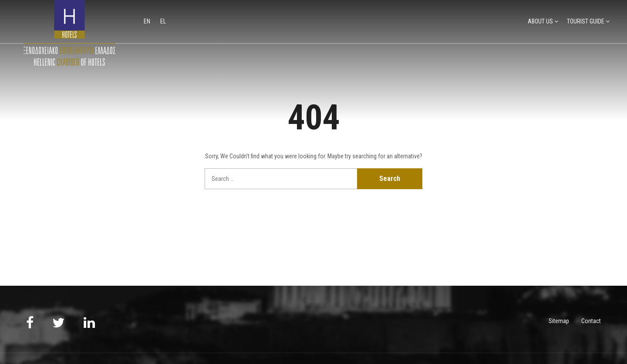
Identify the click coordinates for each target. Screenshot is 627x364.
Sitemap (559, 321)
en (148, 21)
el (163, 21)
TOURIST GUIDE (586, 21)
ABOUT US (540, 21)
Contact (591, 321)
